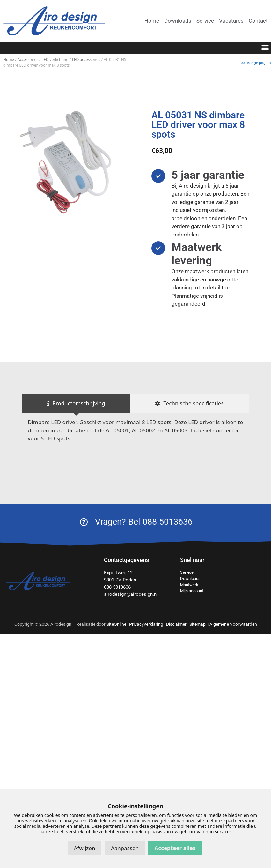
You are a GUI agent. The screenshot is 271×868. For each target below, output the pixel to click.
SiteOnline (116, 624)
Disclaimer (176, 624)
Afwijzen (85, 848)
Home (9, 60)
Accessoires (28, 60)
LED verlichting (55, 60)
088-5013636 (117, 587)
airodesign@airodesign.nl (131, 594)
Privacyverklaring (146, 624)
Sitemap (198, 624)
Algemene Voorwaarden (233, 624)
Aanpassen (125, 848)
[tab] (76, 403)
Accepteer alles (175, 848)
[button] (265, 48)
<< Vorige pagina (256, 63)
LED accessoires (86, 60)
